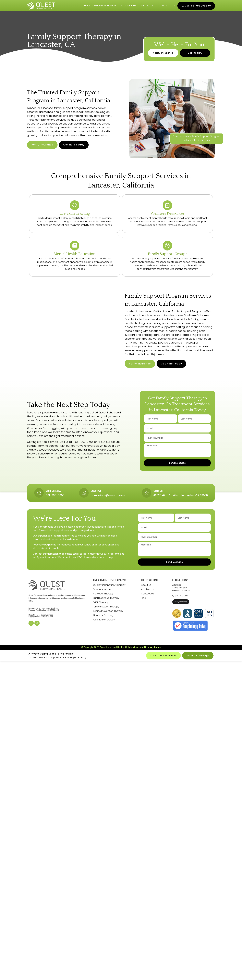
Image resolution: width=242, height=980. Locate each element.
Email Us (96, 492)
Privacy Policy (153, 649)
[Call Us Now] (39, 494)
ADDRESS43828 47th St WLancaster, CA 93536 (181, 589)
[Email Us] (84, 494)
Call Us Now (54, 492)
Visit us (158, 492)
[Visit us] (146, 494)
